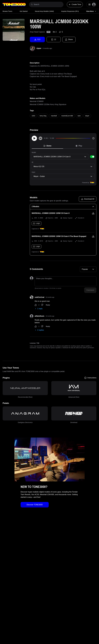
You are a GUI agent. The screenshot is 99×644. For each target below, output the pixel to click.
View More (91, 11)
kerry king (43, 116)
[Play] (34, 138)
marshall (54, 116)
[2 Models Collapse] (63, 207)
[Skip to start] (40, 138)
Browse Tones (7, 11)
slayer (87, 116)
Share (69, 39)
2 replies (39, 330)
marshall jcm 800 (67, 116)
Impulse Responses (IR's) (70, 11)
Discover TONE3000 (35, 505)
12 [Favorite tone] (54, 39)
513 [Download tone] (37, 39)
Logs (37, 223)
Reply (48, 305)
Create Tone (75, 4)
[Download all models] (88, 199)
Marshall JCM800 (37, 101)
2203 (33, 116)
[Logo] (14, 4)
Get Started (24, 11)
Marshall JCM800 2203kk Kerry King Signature (48, 104)
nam (79, 116)
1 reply (39, 309)
